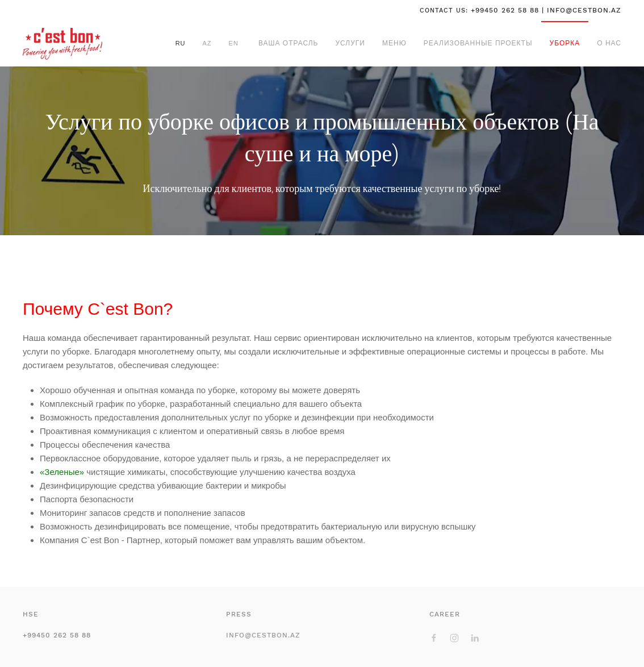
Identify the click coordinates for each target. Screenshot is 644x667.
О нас (609, 43)
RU (181, 43)
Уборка (565, 43)
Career (445, 614)
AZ (207, 43)
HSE (31, 614)
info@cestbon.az (263, 635)
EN (234, 43)
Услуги (350, 43)
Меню (394, 43)
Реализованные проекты (478, 43)
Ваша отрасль (288, 43)
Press (239, 614)
